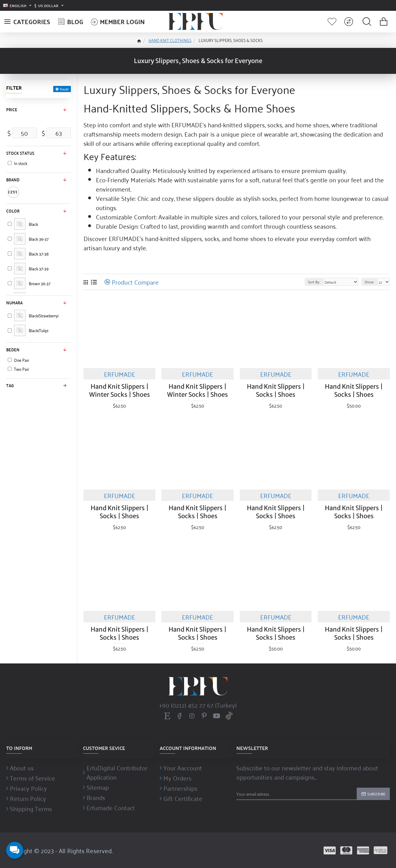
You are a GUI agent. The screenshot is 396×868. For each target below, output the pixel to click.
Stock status (20, 153)
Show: (369, 282)
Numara (14, 303)
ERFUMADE (120, 374)
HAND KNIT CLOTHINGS (170, 40)
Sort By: (314, 282)
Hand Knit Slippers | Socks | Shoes (276, 390)
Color (13, 211)
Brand (13, 180)
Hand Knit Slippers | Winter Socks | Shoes (120, 390)
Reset (64, 89)
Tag (10, 385)
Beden (13, 349)
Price (12, 109)
